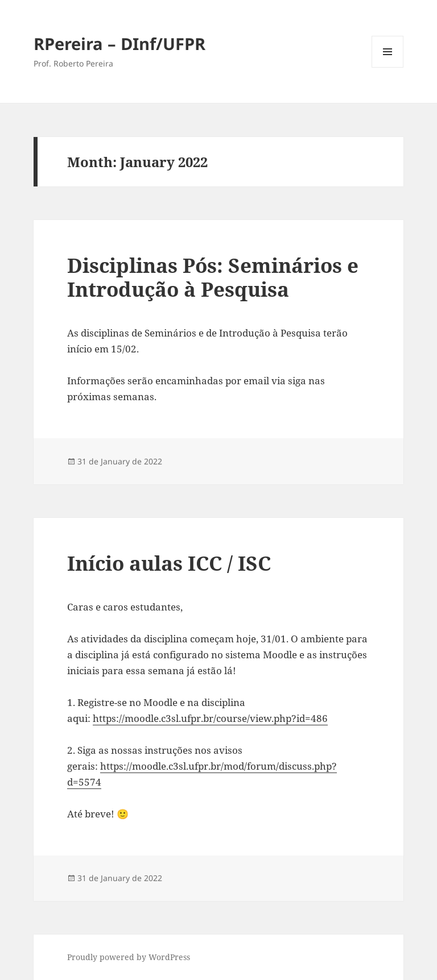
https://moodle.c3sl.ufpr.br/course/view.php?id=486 (210, 718)
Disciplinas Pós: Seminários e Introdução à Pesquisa (213, 277)
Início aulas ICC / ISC (169, 563)
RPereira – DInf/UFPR (119, 43)
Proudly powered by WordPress (129, 957)
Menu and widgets (388, 67)
